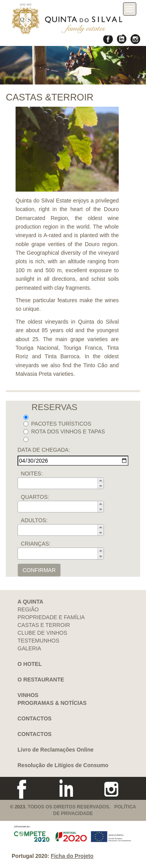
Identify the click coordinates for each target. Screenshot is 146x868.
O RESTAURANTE (41, 680)
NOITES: (32, 474)
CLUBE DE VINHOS (42, 633)
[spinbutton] (63, 483)
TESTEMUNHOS (38, 641)
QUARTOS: (35, 497)
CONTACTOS (34, 718)
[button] (100, 481)
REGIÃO (28, 609)
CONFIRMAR (39, 570)
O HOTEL (30, 664)
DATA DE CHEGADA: (44, 450)
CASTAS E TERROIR (44, 625)
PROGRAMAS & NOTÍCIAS (52, 703)
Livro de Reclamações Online (55, 750)
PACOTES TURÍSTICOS (57, 424)
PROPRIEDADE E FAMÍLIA (51, 617)
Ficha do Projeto (72, 856)
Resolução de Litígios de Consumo (63, 765)
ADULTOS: (34, 520)
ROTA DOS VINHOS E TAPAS (64, 431)
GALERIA (29, 648)
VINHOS (28, 695)
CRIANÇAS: (36, 544)
